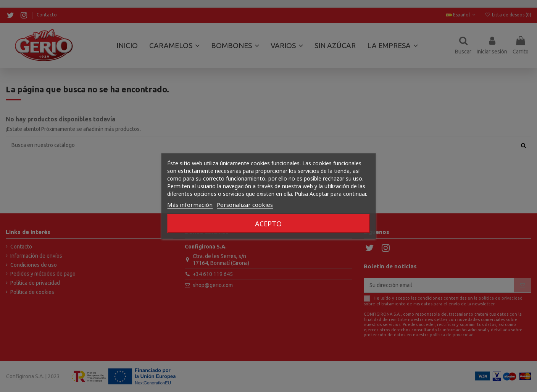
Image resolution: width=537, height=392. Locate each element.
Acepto (268, 223)
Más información (190, 204)
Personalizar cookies (245, 204)
